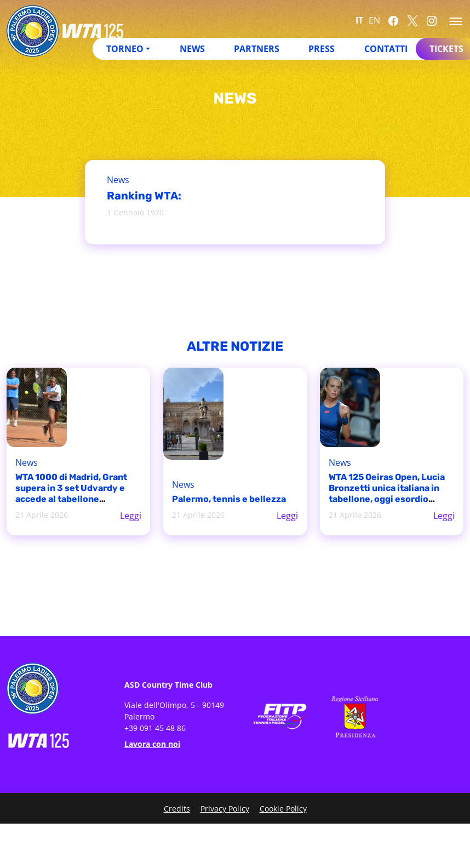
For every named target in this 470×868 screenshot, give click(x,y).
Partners (257, 49)
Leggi (131, 516)
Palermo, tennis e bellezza (229, 499)
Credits (177, 809)
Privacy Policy (225, 809)
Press (322, 49)
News (192, 49)
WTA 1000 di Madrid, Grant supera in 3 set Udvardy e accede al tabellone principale (71, 493)
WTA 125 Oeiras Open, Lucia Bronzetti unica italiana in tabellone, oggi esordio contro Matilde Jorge (387, 493)
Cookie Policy (283, 809)
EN (374, 20)
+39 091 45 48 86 (155, 728)
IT (359, 20)
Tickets (446, 49)
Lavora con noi (152, 744)
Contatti (386, 49)
